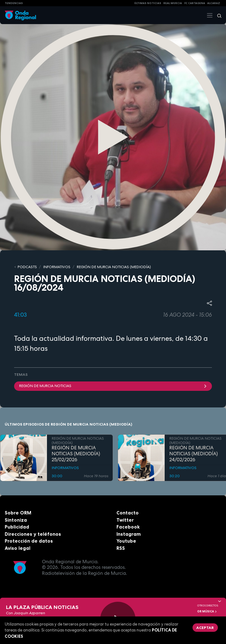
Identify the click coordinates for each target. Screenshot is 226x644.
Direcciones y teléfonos (33, 534)
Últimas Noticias (148, 3)
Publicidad (17, 527)
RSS (121, 548)
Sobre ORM (18, 513)
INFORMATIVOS (57, 267)
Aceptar (205, 628)
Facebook (128, 527)
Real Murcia (173, 3)
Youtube (126, 541)
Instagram (129, 534)
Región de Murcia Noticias (113, 386)
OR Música (207, 611)
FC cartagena (195, 3)
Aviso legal (18, 548)
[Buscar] (217, 15)
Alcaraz (214, 3)
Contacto (128, 513)
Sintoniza (16, 520)
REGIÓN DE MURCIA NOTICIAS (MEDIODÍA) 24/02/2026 (194, 454)
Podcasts (27, 267)
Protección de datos (29, 541)
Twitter (125, 520)
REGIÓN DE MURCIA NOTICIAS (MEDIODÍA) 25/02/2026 (76, 454)
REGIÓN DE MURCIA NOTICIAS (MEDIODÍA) (114, 267)
